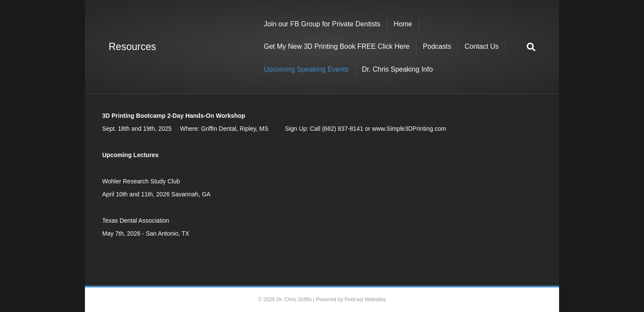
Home (403, 24)
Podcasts (437, 46)
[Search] (528, 47)
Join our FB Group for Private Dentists (322, 24)
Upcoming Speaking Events (306, 69)
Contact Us (482, 46)
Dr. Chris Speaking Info (398, 69)
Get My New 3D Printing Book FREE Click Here (337, 46)
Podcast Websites (365, 299)
